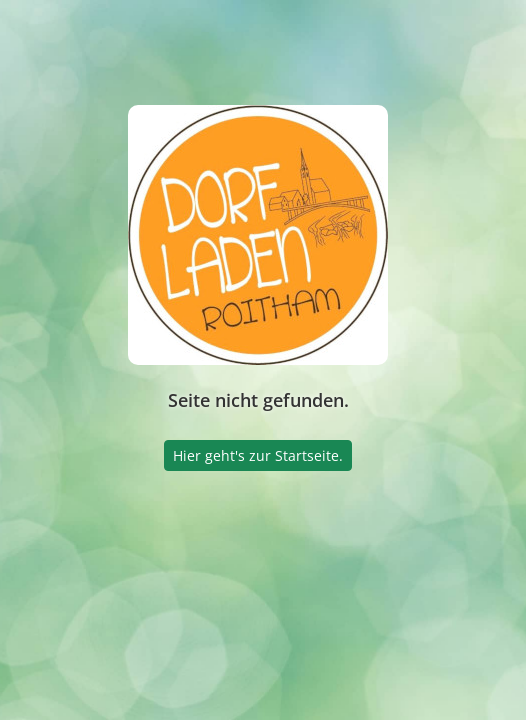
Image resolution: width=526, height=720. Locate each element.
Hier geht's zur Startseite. (258, 455)
